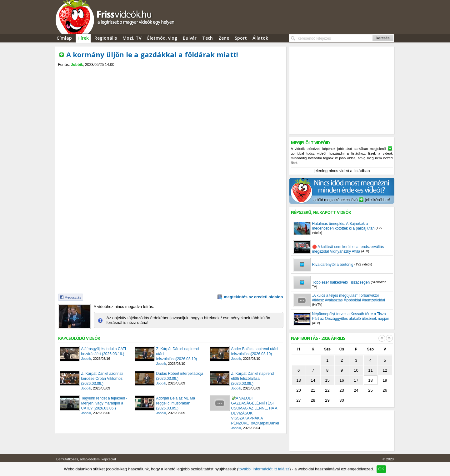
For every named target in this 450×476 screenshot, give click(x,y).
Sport (241, 38)
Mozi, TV (132, 38)
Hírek (83, 38)
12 (385, 370)
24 (356, 390)
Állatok (260, 38)
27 (298, 400)
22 (327, 390)
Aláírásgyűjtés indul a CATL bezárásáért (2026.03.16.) (104, 351)
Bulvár (190, 38)
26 (385, 390)
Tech (207, 38)
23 (342, 390)
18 (370, 380)
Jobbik (77, 65)
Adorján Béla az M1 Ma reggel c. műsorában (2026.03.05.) (176, 403)
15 (327, 380)
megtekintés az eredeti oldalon (253, 297)
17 (356, 380)
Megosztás (73, 297)
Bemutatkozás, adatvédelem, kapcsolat (86, 459)
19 (385, 380)
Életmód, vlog (162, 38)
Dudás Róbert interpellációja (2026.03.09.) (180, 376)
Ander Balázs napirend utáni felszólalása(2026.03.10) (255, 351)
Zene (224, 38)
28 (313, 400)
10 (356, 370)
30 (342, 400)
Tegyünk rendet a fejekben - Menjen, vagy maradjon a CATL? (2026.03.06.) (104, 403)
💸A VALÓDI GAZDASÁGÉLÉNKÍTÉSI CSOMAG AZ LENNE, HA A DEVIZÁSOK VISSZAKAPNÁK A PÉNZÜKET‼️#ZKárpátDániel (255, 411)
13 (298, 380)
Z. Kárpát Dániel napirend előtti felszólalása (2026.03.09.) (253, 379)
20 (298, 390)
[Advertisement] (171, 72)
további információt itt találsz (264, 469)
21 (313, 390)
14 (313, 380)
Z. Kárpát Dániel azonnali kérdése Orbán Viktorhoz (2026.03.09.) (102, 379)
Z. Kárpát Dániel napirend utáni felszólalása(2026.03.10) (178, 354)
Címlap (64, 38)
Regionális (106, 38)
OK (381, 469)
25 (370, 390)
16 (342, 380)
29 (327, 400)
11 (370, 370)
